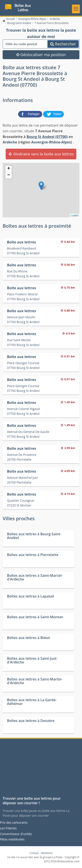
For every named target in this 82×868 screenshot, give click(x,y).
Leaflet (75, 215)
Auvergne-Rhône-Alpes (51, 142)
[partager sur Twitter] (54, 114)
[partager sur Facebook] (31, 114)
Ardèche (10, 142)
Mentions (47, 853)
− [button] (9, 175)
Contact (34, 853)
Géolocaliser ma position (41, 55)
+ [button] (9, 169)
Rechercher (63, 44)
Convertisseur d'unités (16, 834)
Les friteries (8, 828)
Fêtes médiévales (12, 839)
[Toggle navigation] (76, 9)
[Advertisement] (41, 769)
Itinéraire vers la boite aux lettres (41, 154)
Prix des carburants (14, 822)
